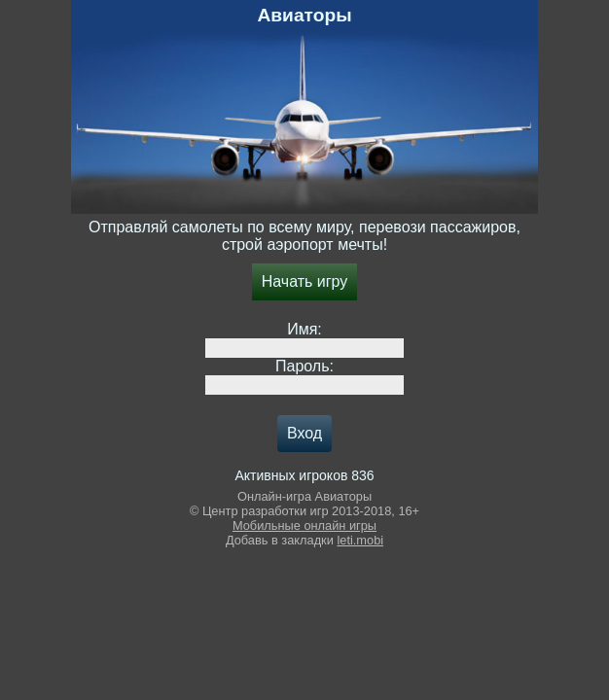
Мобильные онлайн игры (304, 525)
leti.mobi (360, 540)
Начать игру (305, 281)
